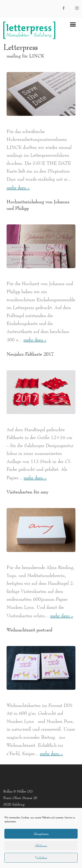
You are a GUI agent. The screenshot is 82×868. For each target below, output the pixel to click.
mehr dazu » (18, 188)
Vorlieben (41, 858)
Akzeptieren (41, 834)
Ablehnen (41, 846)
